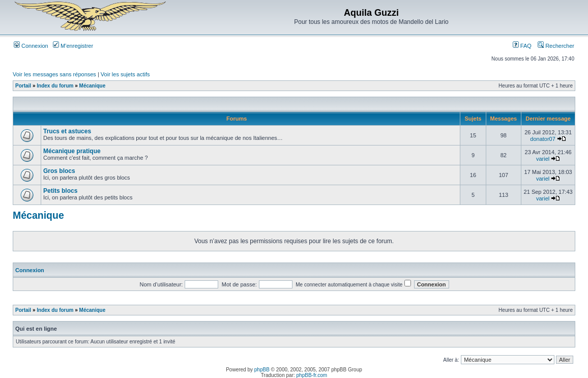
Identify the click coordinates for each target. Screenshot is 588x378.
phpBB (262, 370)
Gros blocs (59, 171)
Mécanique (93, 86)
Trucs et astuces (67, 131)
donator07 (543, 139)
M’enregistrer (73, 46)
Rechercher (556, 46)
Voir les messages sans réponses (54, 74)
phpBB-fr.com (312, 375)
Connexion (31, 46)
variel (543, 159)
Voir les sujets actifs (125, 74)
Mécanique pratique (72, 151)
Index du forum (55, 86)
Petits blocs (60, 191)
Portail (23, 86)
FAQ (522, 46)
